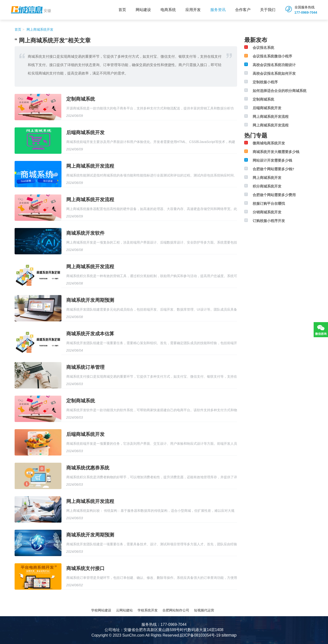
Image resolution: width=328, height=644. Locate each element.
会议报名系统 (263, 48)
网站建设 (143, 10)
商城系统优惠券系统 (88, 468)
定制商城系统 (81, 99)
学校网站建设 (101, 610)
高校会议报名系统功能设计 (274, 65)
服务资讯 (218, 10)
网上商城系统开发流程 (90, 166)
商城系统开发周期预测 (90, 300)
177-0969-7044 (306, 12)
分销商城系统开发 (267, 212)
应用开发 (193, 10)
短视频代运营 (204, 610)
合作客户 (243, 10)
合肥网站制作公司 (176, 610)
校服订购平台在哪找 (269, 203)
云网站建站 (124, 610)
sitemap (229, 635)
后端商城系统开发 (85, 132)
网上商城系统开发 (39, 29)
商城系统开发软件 (85, 233)
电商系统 (168, 10)
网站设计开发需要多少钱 (272, 160)
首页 (122, 10)
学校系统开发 (148, 610)
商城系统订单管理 (85, 367)
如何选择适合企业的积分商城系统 (280, 91)
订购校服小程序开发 (269, 221)
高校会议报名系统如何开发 (274, 73)
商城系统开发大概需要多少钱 (276, 152)
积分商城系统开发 (267, 186)
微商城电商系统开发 (269, 143)
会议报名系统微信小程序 (272, 56)
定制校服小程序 (265, 82)
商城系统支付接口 (85, 568)
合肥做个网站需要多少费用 (274, 195)
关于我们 (268, 10)
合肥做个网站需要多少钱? (273, 169)
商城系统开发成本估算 (90, 334)
